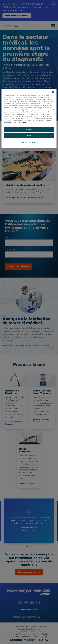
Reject (29, 136)
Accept (29, 129)
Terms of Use (21, 123)
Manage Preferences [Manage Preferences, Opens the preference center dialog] (29, 142)
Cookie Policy (9, 123)
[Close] (53, 92)
